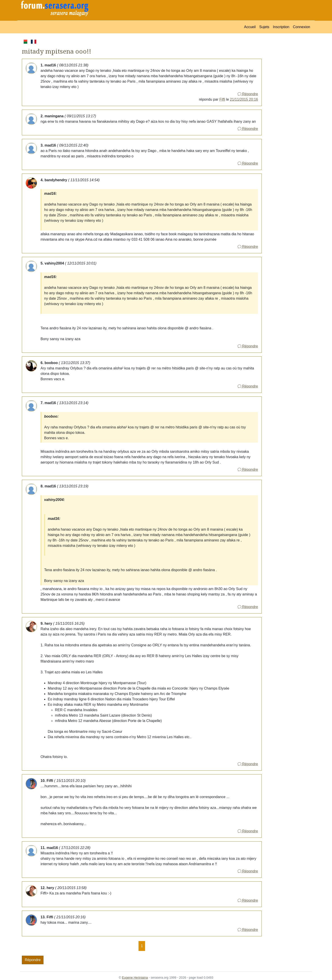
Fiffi (222, 99)
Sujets (264, 27)
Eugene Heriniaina (135, 978)
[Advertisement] (287, 106)
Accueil (250, 27)
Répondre (248, 94)
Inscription (281, 27)
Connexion (302, 27)
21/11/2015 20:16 (244, 99)
